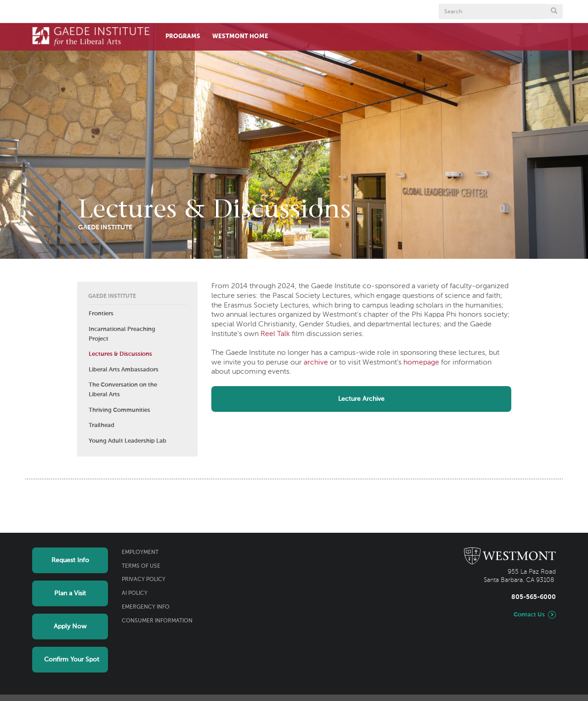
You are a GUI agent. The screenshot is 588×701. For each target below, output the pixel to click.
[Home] (91, 36)
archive (316, 363)
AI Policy (135, 593)
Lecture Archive (361, 399)
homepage (421, 363)
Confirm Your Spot (72, 660)
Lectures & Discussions (120, 354)
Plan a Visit (70, 593)
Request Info (70, 560)
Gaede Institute (112, 296)
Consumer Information (157, 621)
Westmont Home (240, 37)
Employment (140, 553)
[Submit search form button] (554, 11)
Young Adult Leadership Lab (127, 441)
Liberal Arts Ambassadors (124, 370)
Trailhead (102, 425)
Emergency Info (146, 607)
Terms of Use (141, 566)
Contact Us (529, 615)
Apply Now (70, 627)
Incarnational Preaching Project (122, 334)
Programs (183, 37)
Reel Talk (275, 334)
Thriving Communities (119, 410)
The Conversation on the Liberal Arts (123, 390)
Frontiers (101, 314)
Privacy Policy (144, 580)
